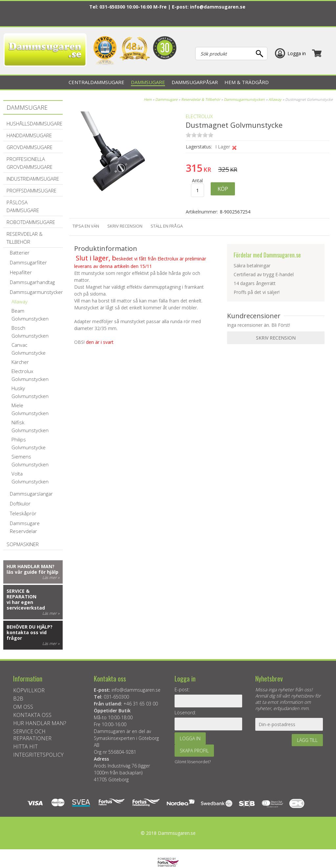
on (188, 135)
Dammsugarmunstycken (244, 99)
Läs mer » (51, 578)
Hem (148, 99)
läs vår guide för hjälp (32, 572)
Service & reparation (21, 594)
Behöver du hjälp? (30, 627)
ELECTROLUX (199, 116)
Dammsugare (166, 99)
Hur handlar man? (31, 566)
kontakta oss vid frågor (27, 635)
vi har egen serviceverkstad (26, 605)
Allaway (275, 99)
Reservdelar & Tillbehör (201, 99)
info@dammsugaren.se (218, 7)
